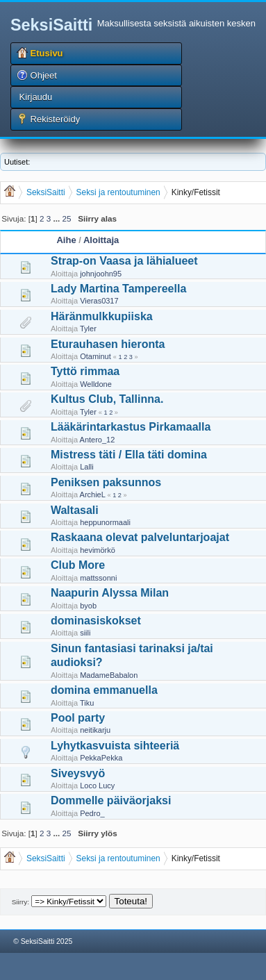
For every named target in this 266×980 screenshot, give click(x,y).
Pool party (78, 718)
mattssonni (98, 578)
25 (66, 218)
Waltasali (75, 510)
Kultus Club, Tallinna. (107, 399)
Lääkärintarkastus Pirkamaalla (131, 427)
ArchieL (93, 495)
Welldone (96, 384)
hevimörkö (98, 550)
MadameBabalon (109, 675)
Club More (78, 565)
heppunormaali (105, 522)
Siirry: (20, 902)
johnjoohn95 (101, 274)
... (57, 218)
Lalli (87, 467)
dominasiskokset (96, 621)
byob (88, 606)
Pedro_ (92, 813)
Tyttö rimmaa (85, 371)
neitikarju (95, 730)
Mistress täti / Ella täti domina (129, 455)
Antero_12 (98, 440)
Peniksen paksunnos (106, 482)
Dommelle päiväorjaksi (111, 800)
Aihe (66, 240)
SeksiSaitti (51, 25)
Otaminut (95, 356)
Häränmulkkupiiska (102, 316)
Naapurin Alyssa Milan (110, 593)
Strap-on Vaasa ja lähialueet (124, 261)
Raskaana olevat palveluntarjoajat (140, 537)
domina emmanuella (104, 690)
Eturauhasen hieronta (108, 344)
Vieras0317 (99, 301)
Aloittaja (101, 240)
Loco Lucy (97, 786)
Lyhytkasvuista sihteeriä (115, 746)
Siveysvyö (78, 773)
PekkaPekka (101, 758)
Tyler (88, 329)
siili (85, 633)
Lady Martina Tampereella (118, 289)
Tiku (87, 703)
